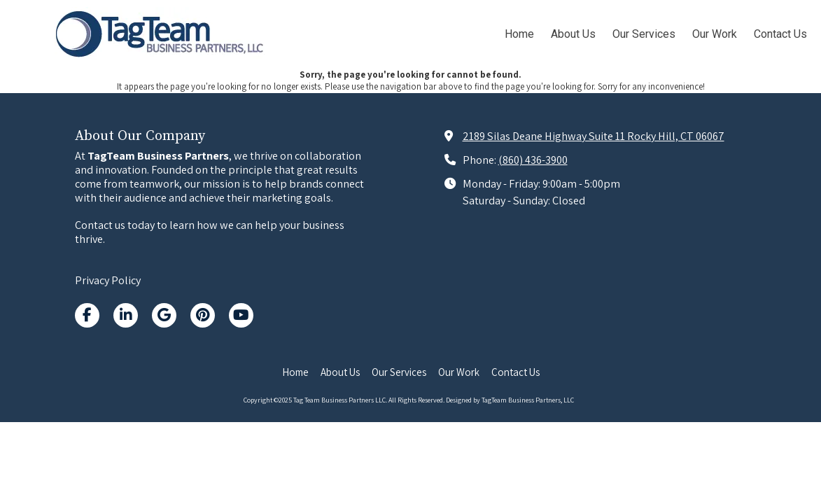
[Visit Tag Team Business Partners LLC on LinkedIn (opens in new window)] (126, 315)
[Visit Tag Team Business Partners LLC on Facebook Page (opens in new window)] (87, 315)
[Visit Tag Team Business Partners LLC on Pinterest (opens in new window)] (203, 315)
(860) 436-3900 (533, 160)
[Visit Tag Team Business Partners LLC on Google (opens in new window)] (164, 315)
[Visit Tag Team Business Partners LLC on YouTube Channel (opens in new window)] (241, 315)
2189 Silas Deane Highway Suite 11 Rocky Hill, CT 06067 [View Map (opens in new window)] (594, 136)
